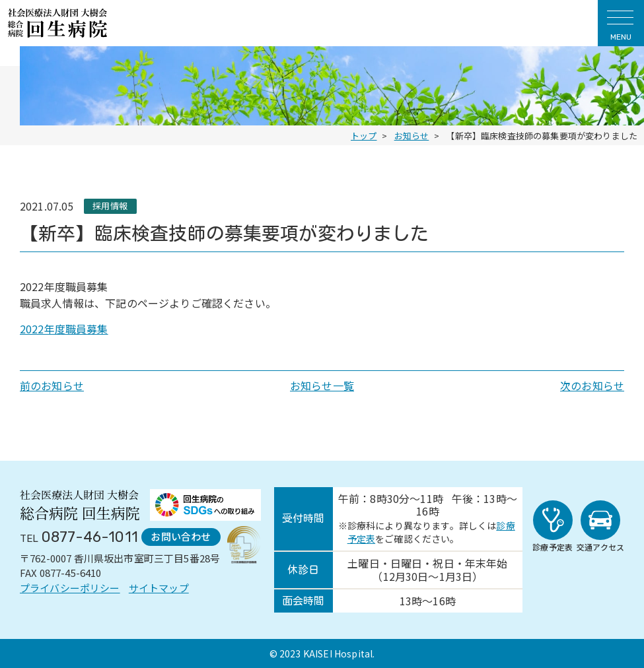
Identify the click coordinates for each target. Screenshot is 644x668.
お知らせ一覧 (322, 385)
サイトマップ (159, 588)
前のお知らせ (52, 385)
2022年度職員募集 (64, 329)
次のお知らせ (592, 385)
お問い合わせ (181, 536)
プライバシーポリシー (70, 588)
